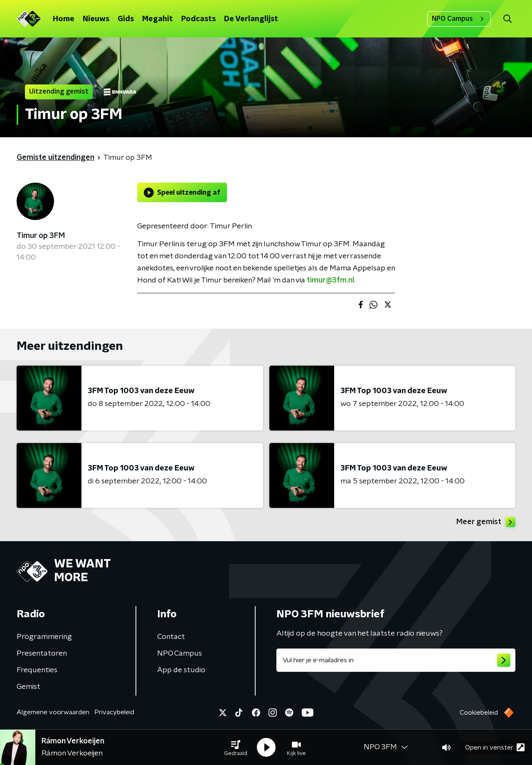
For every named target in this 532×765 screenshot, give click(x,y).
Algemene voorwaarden (53, 712)
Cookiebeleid (479, 713)
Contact (171, 637)
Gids (126, 19)
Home (64, 19)
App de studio (181, 670)
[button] (236, 748)
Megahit (158, 19)
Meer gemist (486, 522)
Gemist (28, 687)
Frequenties (37, 670)
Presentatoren (42, 654)
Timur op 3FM (41, 236)
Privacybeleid (114, 712)
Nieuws (96, 19)
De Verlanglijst (251, 19)
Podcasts (198, 19)
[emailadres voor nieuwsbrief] (396, 660)
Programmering (44, 637)
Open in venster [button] (495, 747)
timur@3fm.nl (330, 280)
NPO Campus (459, 19)
